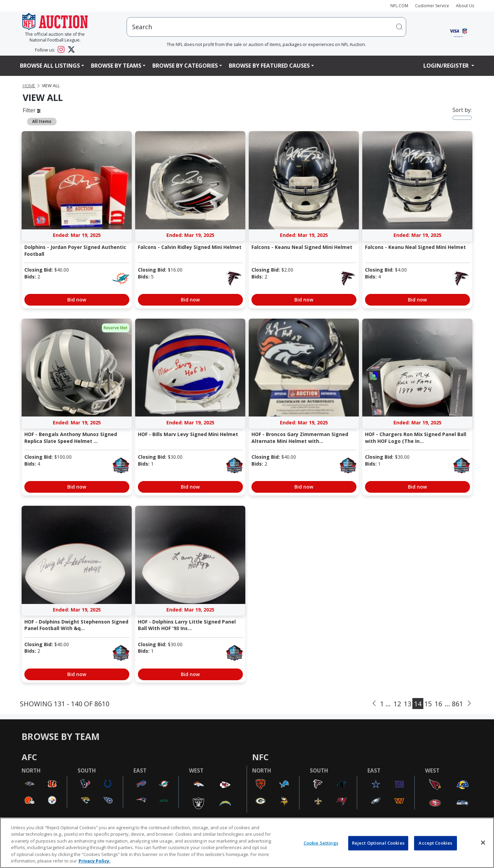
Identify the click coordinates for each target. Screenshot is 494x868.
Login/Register (447, 66)
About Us (465, 6)
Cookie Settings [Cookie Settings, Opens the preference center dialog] (321, 843)
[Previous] (374, 704)
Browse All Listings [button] (50, 66)
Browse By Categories (185, 66)
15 (428, 704)
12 (397, 704)
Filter (32, 110)
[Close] (483, 843)
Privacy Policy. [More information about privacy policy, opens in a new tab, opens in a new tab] (95, 861)
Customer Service (432, 6)
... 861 (454, 704)
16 (438, 704)
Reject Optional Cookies (378, 843)
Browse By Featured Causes (269, 66)
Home (29, 86)
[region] (247, 843)
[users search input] (266, 27)
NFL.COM (399, 6)
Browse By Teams (116, 66)
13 (408, 704)
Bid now (77, 300)
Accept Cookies (435, 843)
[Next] (469, 704)
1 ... (385, 704)
